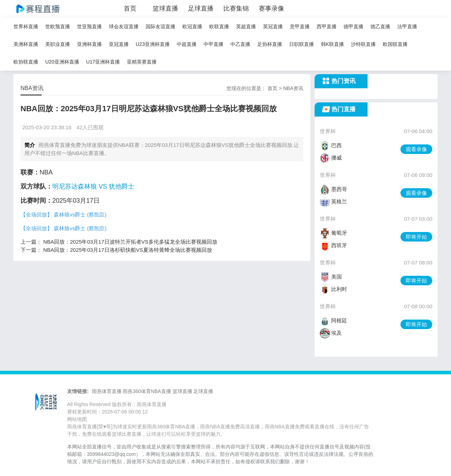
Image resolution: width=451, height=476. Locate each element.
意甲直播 (300, 26)
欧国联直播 (395, 44)
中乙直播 (240, 44)
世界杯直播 (26, 26)
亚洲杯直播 (89, 44)
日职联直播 (301, 44)
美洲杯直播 (26, 44)
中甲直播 (213, 44)
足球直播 (201, 8)
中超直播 (187, 44)
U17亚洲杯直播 (103, 62)
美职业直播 (58, 44)
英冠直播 (273, 26)
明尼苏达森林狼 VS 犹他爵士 (93, 186)
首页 (130, 8)
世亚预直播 (89, 26)
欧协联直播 (26, 62)
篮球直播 (165, 8)
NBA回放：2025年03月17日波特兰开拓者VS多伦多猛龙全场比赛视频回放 (130, 242)
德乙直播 (380, 26)
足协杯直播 (270, 44)
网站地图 (77, 419)
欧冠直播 (192, 26)
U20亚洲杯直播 (62, 62)
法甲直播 (407, 26)
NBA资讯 (293, 88)
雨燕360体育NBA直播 (147, 391)
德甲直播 (353, 26)
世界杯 (328, 131)
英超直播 (246, 26)
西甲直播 (327, 26)
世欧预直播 (58, 26)
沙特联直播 (363, 44)
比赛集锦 (236, 8)
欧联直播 (219, 26)
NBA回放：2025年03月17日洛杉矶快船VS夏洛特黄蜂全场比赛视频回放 (128, 250)
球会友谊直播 (124, 26)
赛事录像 (271, 8)
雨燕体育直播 (107, 391)
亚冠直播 (119, 44)
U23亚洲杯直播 (153, 44)
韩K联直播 (332, 44)
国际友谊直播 (160, 26)
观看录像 (416, 149)
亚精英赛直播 (142, 62)
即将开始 (416, 237)
